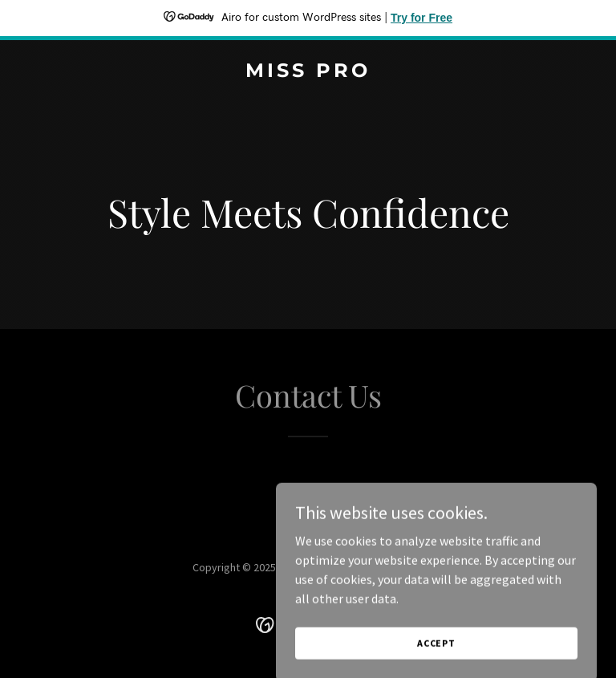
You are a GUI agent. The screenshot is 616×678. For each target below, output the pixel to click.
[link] (308, 72)
